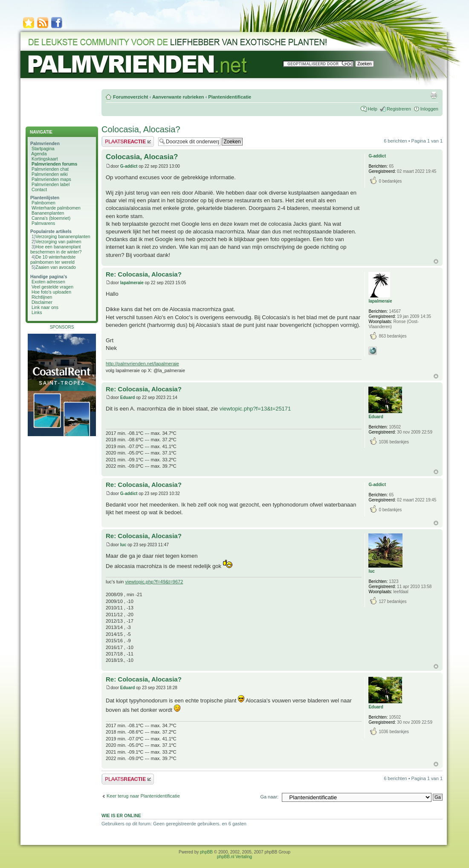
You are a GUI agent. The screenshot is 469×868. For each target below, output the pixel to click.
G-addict (129, 166)
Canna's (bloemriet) (51, 218)
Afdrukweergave (434, 95)
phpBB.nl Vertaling (234, 857)
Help (372, 109)
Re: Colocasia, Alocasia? (144, 274)
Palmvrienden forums (54, 164)
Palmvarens (43, 223)
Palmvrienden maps (51, 179)
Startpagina (43, 149)
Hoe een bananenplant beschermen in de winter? (56, 249)
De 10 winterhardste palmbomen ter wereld (53, 259)
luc (123, 545)
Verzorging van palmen (58, 242)
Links (37, 312)
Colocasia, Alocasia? (141, 129)
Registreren (399, 109)
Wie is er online (121, 816)
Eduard (127, 398)
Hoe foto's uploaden (51, 292)
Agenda (39, 154)
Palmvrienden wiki (50, 174)
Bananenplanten (48, 213)
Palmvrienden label (51, 184)
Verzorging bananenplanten (63, 236)
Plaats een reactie (128, 141)
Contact (39, 189)
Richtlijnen (42, 297)
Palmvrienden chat (50, 169)
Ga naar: (269, 797)
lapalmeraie (132, 283)
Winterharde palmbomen (56, 208)
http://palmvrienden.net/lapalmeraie (142, 364)
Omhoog (436, 261)
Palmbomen (43, 203)
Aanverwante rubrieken (178, 97)
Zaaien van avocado (56, 267)
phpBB (206, 852)
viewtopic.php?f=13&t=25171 (255, 409)
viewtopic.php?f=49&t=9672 (154, 582)
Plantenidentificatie (230, 97)
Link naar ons (45, 307)
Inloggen (429, 109)
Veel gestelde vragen (52, 287)
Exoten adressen (48, 282)
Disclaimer (42, 302)
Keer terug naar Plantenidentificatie (143, 796)
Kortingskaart (45, 159)
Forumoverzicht (131, 97)
